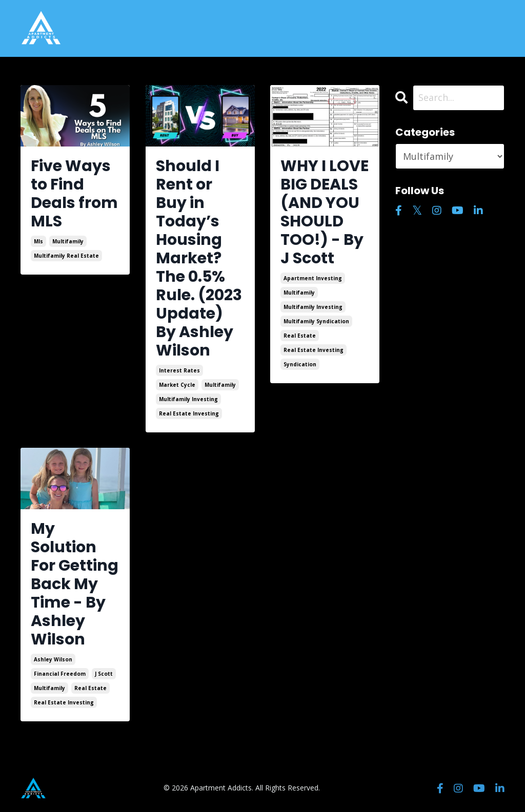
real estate (300, 336)
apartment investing (313, 278)
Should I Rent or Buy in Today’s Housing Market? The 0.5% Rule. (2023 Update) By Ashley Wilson (199, 258)
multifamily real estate (66, 256)
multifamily (68, 241)
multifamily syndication (316, 321)
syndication (300, 364)
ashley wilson (53, 659)
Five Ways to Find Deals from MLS (74, 194)
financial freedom (60, 674)
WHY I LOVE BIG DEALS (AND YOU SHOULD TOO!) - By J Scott (325, 212)
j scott (104, 674)
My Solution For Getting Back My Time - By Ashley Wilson (75, 584)
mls (38, 241)
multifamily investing (188, 399)
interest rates (179, 370)
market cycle (177, 385)
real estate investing (189, 413)
